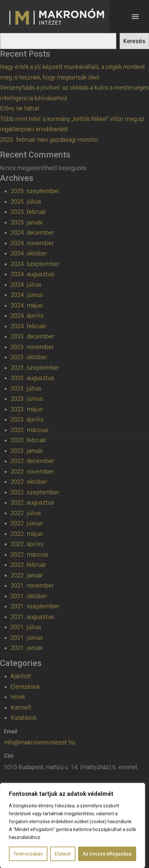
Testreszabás (28, 854)
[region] (73, 825)
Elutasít (63, 854)
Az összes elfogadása (107, 854)
